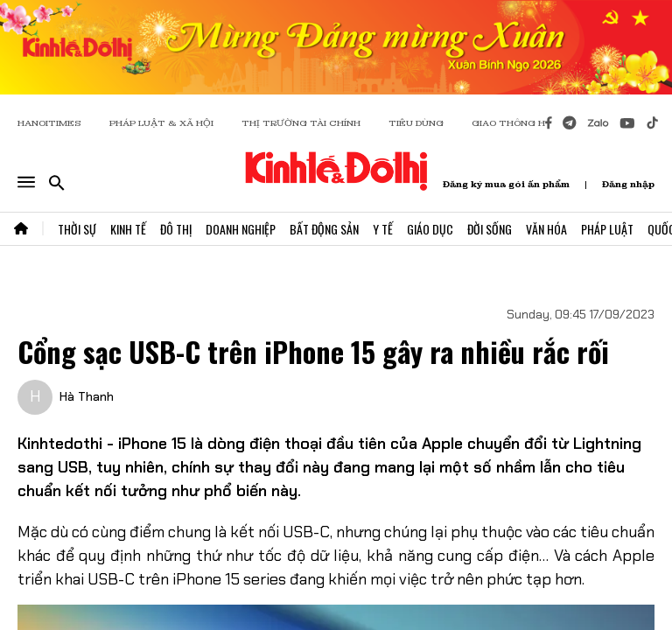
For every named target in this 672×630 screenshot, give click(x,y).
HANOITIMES (49, 123)
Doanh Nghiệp (241, 229)
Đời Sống (490, 229)
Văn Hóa (546, 229)
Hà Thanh (87, 396)
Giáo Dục (430, 229)
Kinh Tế (128, 229)
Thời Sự (77, 229)
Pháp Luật (607, 229)
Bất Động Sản (324, 229)
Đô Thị (176, 229)
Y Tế (383, 229)
